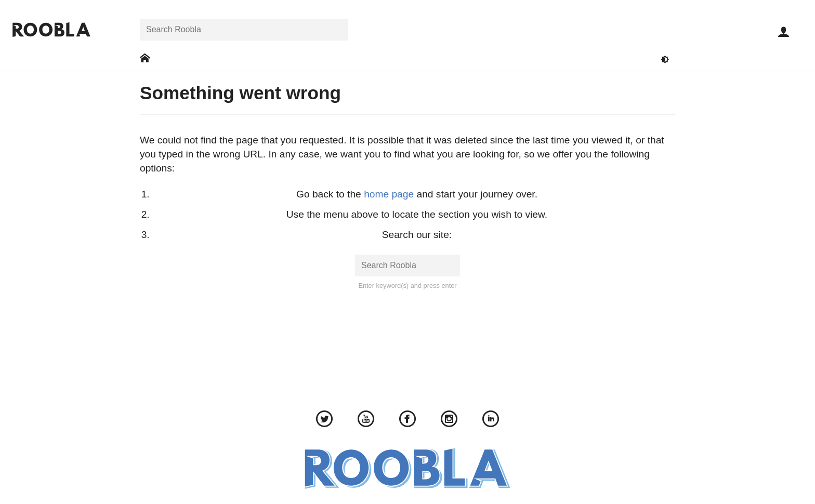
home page (389, 194)
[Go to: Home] (145, 58)
